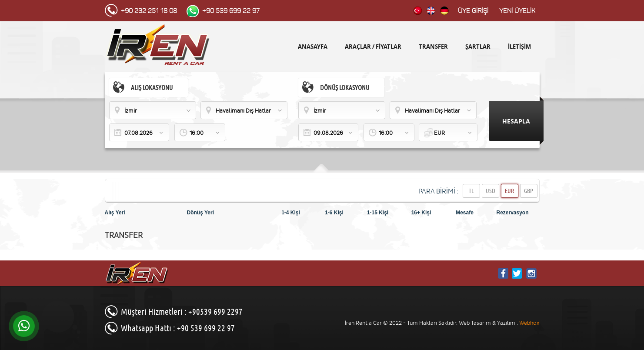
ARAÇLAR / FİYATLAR (373, 47)
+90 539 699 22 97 (231, 11)
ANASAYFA (313, 47)
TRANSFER (433, 47)
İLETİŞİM (519, 47)
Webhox (529, 323)
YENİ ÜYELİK (517, 11)
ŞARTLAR (478, 47)
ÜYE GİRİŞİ (473, 11)
